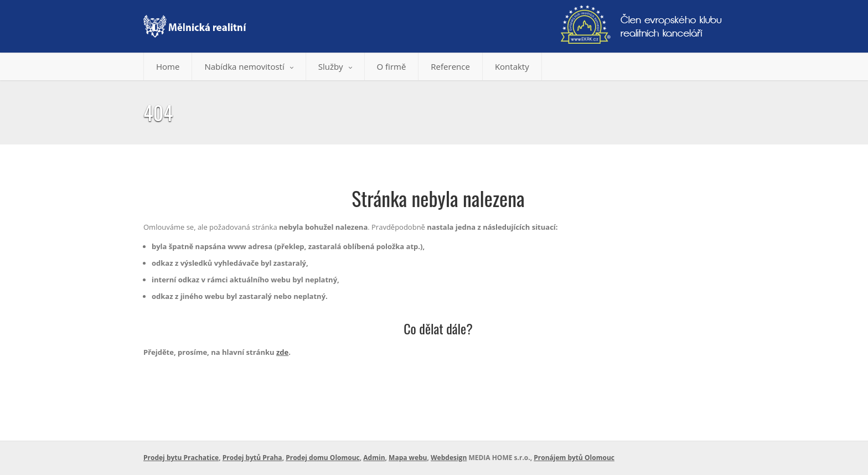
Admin (374, 458)
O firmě (392, 66)
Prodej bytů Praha (252, 458)
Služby (335, 66)
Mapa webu (408, 458)
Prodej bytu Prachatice (181, 458)
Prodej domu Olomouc (323, 458)
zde (282, 352)
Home (168, 66)
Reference (450, 66)
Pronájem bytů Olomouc (574, 458)
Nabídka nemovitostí (249, 66)
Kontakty (512, 66)
